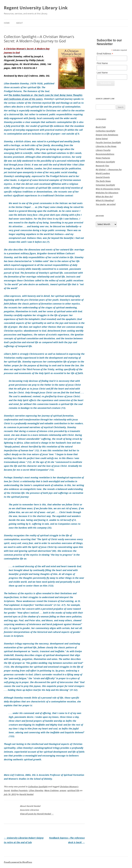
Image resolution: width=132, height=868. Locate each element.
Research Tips (102, 166)
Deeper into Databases (107, 135)
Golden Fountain (19, 790)
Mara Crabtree (51, 790)
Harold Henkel (26, 794)
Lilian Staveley (36, 790)
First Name (102, 63)
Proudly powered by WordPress (18, 862)
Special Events (103, 177)
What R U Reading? (105, 200)
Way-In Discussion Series (108, 189)
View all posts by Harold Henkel (37, 814)
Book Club (101, 127)
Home (7, 23)
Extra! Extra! (102, 139)
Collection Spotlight (38, 787)
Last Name (102, 73)
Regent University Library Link (36, 8)
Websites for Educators (107, 193)
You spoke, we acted (106, 204)
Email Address (105, 54)
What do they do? (104, 197)
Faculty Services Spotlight (108, 142)
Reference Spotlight (105, 162)
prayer (63, 790)
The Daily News (103, 181)
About (19, 23)
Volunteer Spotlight (105, 185)
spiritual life (73, 790)
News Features (103, 158)
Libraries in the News (106, 146)
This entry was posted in (16, 787)
